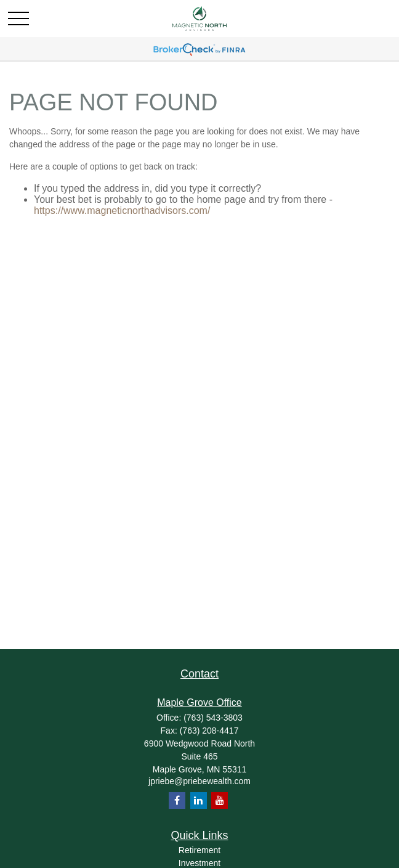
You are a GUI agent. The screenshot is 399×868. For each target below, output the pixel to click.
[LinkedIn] (199, 800)
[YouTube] (220, 800)
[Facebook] (177, 800)
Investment (199, 863)
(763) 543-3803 (213, 718)
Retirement (199, 850)
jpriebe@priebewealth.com (199, 781)
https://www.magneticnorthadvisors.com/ (122, 211)
